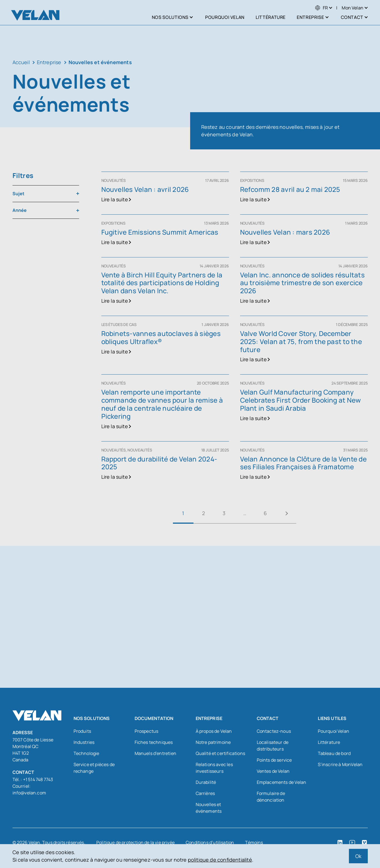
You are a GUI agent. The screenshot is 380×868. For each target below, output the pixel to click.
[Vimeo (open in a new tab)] (364, 842)
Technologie (86, 753)
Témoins (254, 842)
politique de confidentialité (220, 860)
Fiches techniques (154, 742)
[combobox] (46, 194)
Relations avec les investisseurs (214, 768)
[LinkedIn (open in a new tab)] (340, 842)
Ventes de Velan (273, 771)
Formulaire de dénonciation (271, 797)
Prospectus (147, 731)
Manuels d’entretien (155, 753)
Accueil (21, 62)
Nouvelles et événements (209, 808)
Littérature (329, 742)
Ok (358, 856)
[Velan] (35, 15)
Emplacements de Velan (282, 782)
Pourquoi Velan (334, 731)
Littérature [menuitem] (271, 17)
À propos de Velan (214, 731)
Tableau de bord (334, 753)
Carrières (205, 793)
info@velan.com (29, 793)
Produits (82, 731)
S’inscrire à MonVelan (340, 764)
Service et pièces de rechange (94, 768)
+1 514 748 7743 (38, 779)
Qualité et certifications (221, 753)
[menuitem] (321, 8)
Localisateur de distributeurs (273, 746)
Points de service (274, 760)
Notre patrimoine (213, 742)
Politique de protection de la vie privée (135, 842)
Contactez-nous (274, 731)
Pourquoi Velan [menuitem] (225, 17)
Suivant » (286, 513)
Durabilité (206, 782)
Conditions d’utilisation (210, 842)
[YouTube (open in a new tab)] (352, 842)
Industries (84, 742)
